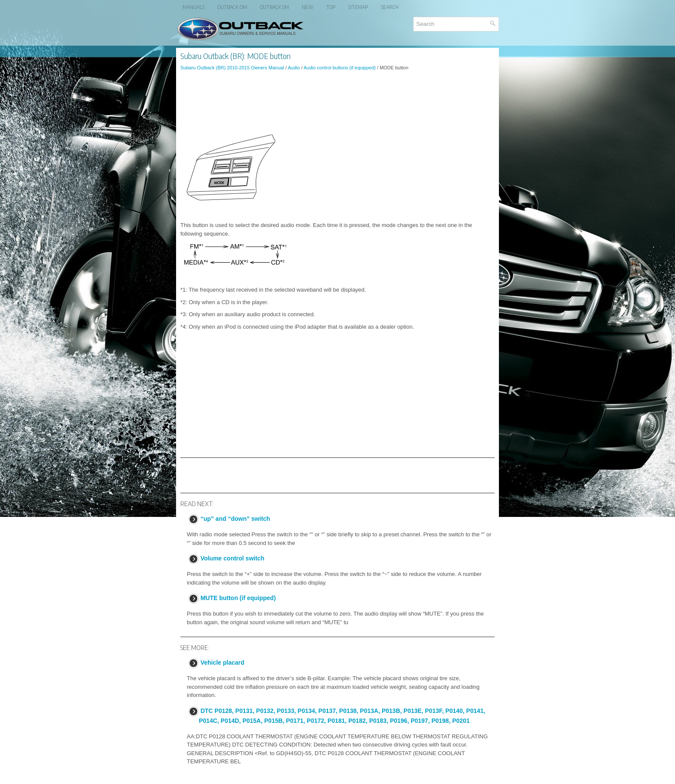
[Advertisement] (337, 101)
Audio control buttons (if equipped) (340, 68)
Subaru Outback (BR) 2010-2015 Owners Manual (232, 68)
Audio (294, 68)
